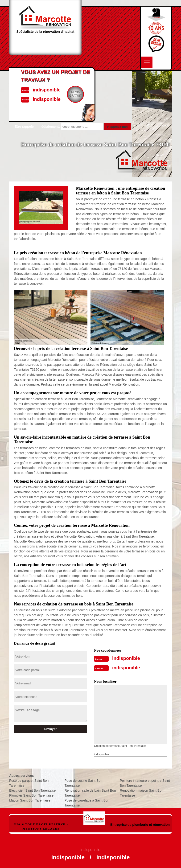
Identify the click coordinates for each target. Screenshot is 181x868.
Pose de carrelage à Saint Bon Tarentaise (87, 803)
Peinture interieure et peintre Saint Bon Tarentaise (145, 783)
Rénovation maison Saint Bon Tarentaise (141, 793)
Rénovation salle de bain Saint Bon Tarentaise (90, 793)
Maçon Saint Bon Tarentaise (30, 800)
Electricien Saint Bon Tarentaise (32, 790)
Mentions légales (41, 829)
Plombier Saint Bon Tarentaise (31, 795)
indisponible (126, 658)
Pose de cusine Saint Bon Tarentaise (83, 783)
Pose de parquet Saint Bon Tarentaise (29, 783)
